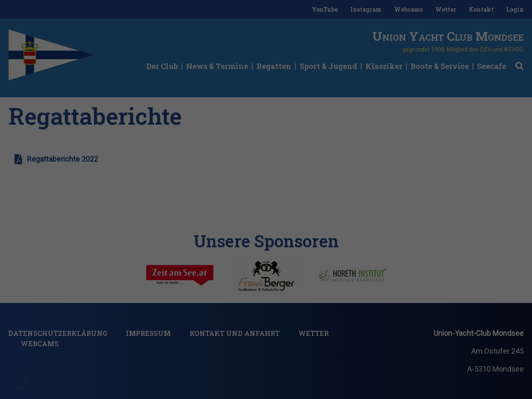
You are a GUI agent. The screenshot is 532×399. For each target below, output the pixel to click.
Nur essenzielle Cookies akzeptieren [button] (86, 386)
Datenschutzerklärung (166, 369)
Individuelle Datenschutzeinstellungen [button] (465, 367)
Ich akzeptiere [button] (465, 338)
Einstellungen (321, 369)
